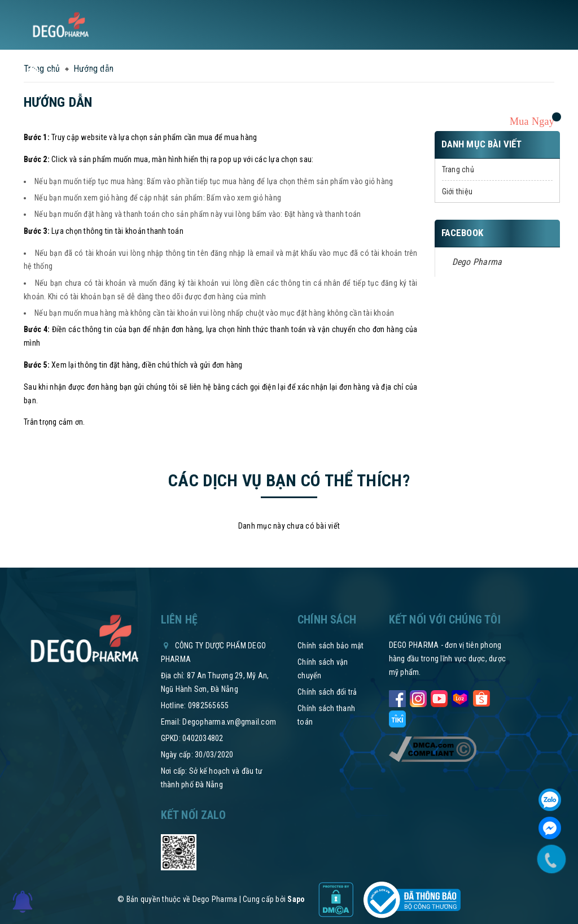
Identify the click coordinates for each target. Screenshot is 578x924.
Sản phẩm (122, 73)
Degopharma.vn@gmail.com (229, 722)
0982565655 (209, 705)
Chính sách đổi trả (327, 692)
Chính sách (248, 73)
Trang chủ (458, 169)
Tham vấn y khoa (452, 73)
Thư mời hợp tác (308, 73)
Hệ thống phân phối (380, 73)
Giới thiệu (457, 191)
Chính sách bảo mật (331, 646)
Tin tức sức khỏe (183, 73)
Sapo (296, 899)
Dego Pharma (477, 262)
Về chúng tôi (71, 73)
